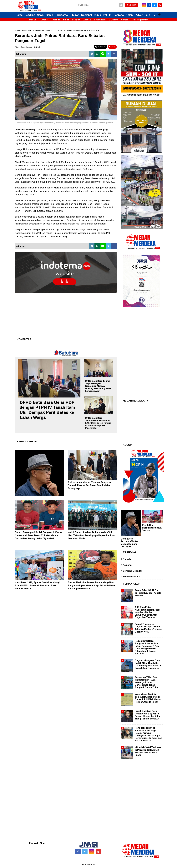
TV (154, 15)
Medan (33, 20)
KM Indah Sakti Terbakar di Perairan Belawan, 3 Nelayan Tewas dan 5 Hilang (148, 751)
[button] (159, 13)
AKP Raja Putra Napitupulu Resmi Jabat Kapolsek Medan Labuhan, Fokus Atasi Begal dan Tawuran (148, 612)
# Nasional (126, 565)
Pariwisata (61, 15)
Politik (107, 15)
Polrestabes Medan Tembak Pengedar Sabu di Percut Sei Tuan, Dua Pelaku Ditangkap (90, 485)
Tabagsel (44, 20)
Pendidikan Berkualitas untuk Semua (152, 528)
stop (112, 47)
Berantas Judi (52, 30)
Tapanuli (56, 20)
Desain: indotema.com (88, 864)
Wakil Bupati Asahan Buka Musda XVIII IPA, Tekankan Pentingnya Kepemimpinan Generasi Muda (91, 535)
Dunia (97, 15)
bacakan (101, 47)
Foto (147, 15)
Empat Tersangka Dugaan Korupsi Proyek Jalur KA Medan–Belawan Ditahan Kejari (148, 628)
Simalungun (100, 20)
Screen (132, 5)
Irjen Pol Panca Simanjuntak (71, 30)
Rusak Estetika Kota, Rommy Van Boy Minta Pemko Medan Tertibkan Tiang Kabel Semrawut (148, 715)
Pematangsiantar (139, 20)
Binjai (66, 20)
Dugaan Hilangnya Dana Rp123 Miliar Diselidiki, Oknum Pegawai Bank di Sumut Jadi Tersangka (148, 664)
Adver (139, 15)
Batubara (113, 20)
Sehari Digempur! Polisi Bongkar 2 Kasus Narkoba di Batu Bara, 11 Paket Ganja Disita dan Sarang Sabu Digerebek (39, 535)
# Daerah (126, 559)
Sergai (124, 20)
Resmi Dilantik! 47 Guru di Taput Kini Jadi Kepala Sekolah (148, 593)
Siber (43, 843)
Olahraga (118, 15)
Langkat (76, 20)
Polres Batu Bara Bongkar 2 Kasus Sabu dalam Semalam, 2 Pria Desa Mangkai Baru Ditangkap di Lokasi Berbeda (147, 647)
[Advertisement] (66, 316)
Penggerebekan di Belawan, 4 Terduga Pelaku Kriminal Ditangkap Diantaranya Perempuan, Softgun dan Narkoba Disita (148, 734)
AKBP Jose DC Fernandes (33, 30)
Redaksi (33, 843)
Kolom (130, 15)
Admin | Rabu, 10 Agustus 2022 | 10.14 (28, 47)
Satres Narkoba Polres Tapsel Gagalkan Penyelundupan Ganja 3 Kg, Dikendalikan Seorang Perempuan (91, 585)
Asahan (87, 20)
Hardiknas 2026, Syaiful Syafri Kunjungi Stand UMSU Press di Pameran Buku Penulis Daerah (37, 585)
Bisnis (49, 15)
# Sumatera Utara (130, 577)
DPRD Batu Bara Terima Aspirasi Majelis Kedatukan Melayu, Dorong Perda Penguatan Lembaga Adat (98, 386)
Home (19, 15)
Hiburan (75, 15)
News (40, 15)
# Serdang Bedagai (131, 571)
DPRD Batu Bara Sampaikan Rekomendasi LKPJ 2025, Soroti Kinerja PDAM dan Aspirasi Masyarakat (98, 423)
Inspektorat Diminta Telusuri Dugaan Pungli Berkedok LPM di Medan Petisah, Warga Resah (148, 698)
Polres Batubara (92, 30)
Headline (30, 15)
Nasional (87, 15)
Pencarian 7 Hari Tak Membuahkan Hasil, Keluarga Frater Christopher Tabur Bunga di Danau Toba (146, 682)
